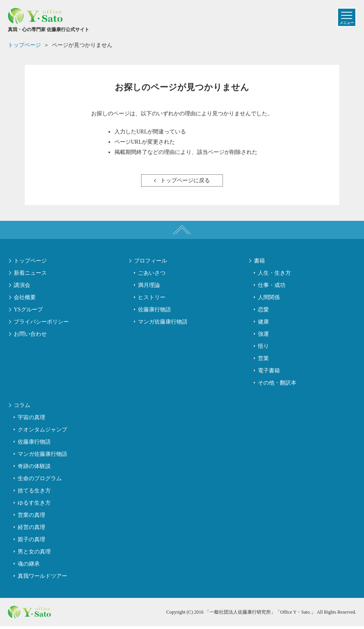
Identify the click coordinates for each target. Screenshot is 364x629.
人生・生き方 (274, 276)
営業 (263, 361)
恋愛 (263, 312)
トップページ (30, 264)
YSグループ (28, 312)
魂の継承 (29, 567)
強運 (263, 337)
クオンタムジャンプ (42, 432)
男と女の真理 (34, 554)
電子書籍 (269, 373)
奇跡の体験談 (34, 469)
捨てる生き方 (34, 493)
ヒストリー (152, 300)
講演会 (22, 288)
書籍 (259, 264)
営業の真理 (31, 518)
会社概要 (25, 300)
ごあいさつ (152, 276)
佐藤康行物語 (154, 312)
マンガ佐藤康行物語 (163, 325)
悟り (263, 349)
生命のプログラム (40, 481)
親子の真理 (31, 542)
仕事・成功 (272, 288)
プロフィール (151, 264)
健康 (263, 325)
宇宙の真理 (31, 420)
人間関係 (269, 300)
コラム (22, 408)
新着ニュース (30, 276)
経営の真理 (31, 530)
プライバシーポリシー (41, 325)
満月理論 (149, 288)
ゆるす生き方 (34, 506)
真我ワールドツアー (42, 579)
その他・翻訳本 (277, 386)
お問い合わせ (30, 337)
